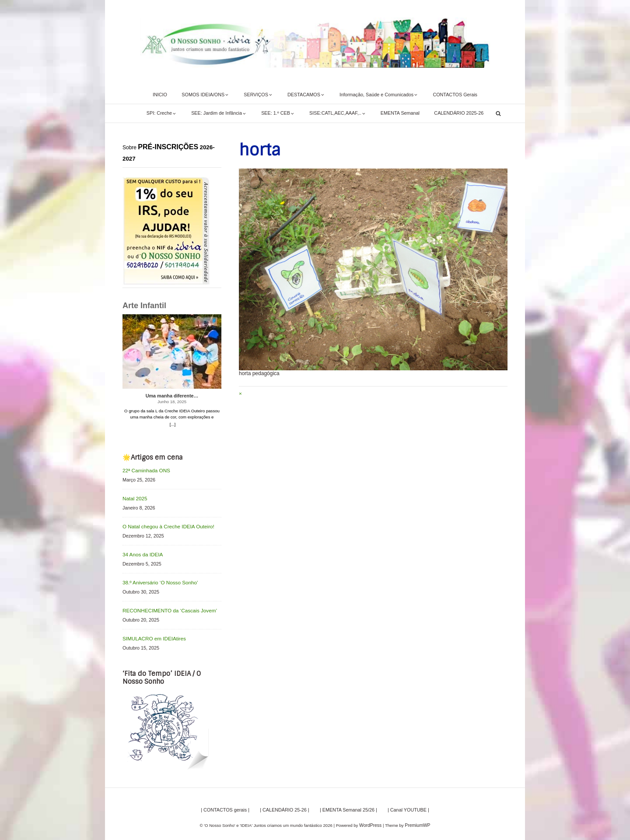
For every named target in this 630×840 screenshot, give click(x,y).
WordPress (371, 820)
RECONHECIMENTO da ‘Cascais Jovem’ (166, 607)
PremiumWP (417, 820)
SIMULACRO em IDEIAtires (152, 634)
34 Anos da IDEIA (141, 552)
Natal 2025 (134, 498)
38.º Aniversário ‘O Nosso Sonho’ (157, 580)
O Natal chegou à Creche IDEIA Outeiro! (165, 525)
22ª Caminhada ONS (145, 470)
